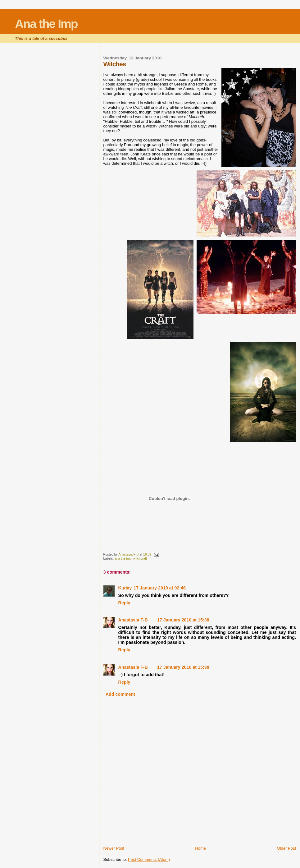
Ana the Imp (46, 24)
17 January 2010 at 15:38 (183, 620)
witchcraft (140, 559)
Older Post (286, 848)
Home (200, 848)
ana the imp (123, 559)
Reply (124, 603)
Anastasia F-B (133, 620)
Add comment (120, 694)
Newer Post (114, 848)
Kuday (125, 588)
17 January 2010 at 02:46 (160, 588)
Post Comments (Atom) (149, 859)
